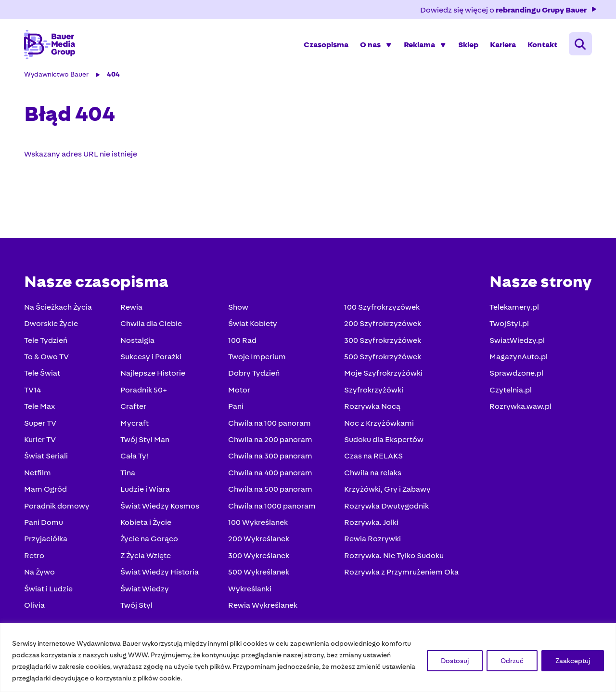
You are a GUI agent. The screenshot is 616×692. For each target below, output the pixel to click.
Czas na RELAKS (372, 458)
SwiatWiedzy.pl (516, 342)
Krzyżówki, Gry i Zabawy (386, 491)
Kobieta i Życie (146, 524)
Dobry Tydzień (253, 375)
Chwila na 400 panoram (270, 475)
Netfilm (38, 475)
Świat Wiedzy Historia (160, 574)
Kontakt (541, 46)
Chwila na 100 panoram (269, 425)
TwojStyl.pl (508, 325)
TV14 (33, 392)
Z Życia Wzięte (146, 557)
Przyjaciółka (47, 541)
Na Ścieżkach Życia (59, 309)
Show (238, 309)
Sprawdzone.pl (515, 375)
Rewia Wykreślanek (262, 607)
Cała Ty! (135, 458)
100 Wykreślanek (257, 524)
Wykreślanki (249, 591)
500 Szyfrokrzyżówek (382, 359)
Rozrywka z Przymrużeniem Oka (400, 574)
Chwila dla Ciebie (152, 325)
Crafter (134, 408)
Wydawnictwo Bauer (57, 76)
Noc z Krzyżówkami (378, 425)
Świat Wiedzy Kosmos (160, 508)
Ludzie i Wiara (146, 491)
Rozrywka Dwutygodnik (385, 508)
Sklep (467, 46)
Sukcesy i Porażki (151, 359)
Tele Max (40, 408)
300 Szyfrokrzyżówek (382, 342)
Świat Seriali (47, 458)
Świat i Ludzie (49, 591)
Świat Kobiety (252, 325)
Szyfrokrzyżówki (373, 392)
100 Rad (242, 342)
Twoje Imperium (257, 359)
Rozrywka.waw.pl (520, 408)
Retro (35, 557)
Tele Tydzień (47, 342)
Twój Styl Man (145, 441)
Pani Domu (45, 524)
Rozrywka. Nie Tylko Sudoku (393, 557)
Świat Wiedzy (145, 591)
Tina (128, 475)
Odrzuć (512, 661)
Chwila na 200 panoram (270, 441)
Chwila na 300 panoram (270, 458)
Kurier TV (41, 441)
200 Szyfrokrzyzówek (382, 325)
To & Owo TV (47, 359)
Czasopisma (325, 46)
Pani (235, 408)
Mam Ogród (46, 491)
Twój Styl (137, 607)
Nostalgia (138, 342)
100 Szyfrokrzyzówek (381, 309)
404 (114, 76)
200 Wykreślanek (258, 541)
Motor (239, 392)
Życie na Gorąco (150, 541)
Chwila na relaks (372, 475)
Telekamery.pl (513, 309)
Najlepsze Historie (153, 375)
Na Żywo (40, 574)
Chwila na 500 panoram (270, 491)
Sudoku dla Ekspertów (383, 441)
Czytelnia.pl (510, 392)
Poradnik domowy (58, 508)
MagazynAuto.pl (518, 359)
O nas (369, 46)
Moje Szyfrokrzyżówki (382, 375)
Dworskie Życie (52, 325)
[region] (308, 658)
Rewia (132, 309)
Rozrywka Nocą (371, 408)
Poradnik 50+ (144, 392)
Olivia (35, 607)
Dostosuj (455, 661)
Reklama (418, 46)
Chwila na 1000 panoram (271, 508)
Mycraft (135, 425)
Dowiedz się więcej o (508, 10)
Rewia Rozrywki (372, 541)
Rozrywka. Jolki (370, 524)
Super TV (41, 425)
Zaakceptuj (573, 661)
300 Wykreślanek (258, 557)
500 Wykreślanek (258, 574)
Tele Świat (43, 375)
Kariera (502, 46)
